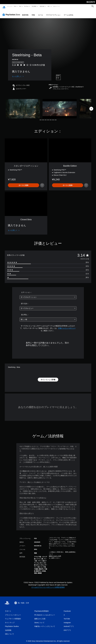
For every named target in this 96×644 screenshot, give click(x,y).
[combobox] (48, 295)
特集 (33, 13)
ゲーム (9, 6)
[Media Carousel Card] (23, 107)
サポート (56, 6)
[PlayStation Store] (12, 12)
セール (41, 13)
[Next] (91, 107)
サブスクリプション (53, 13)
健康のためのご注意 (55, 554)
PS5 (15, 6)
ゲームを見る (69, 13)
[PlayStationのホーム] (4, 6)
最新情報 (42, 6)
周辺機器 (34, 6)
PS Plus (26, 6)
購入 (49, 6)
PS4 (20, 6)
